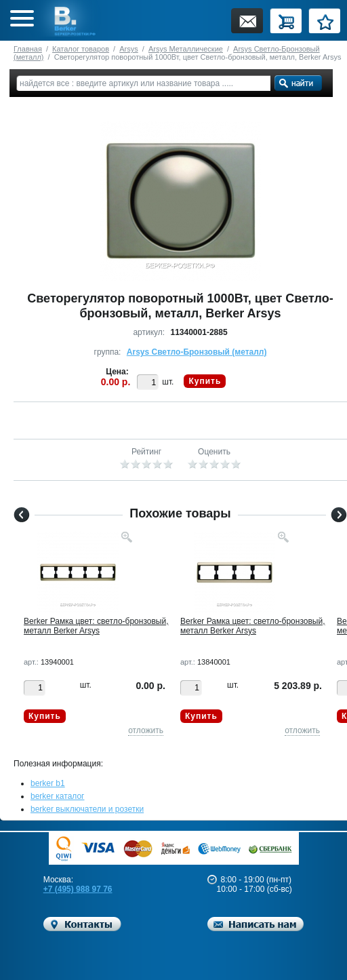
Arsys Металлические (186, 49)
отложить (146, 730)
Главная (28, 49)
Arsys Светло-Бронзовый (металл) (197, 352)
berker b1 (48, 783)
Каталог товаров (81, 49)
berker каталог (58, 796)
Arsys (129, 49)
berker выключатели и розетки (87, 809)
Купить (205, 381)
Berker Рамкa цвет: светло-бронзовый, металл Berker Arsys (96, 626)
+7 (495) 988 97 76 (78, 889)
